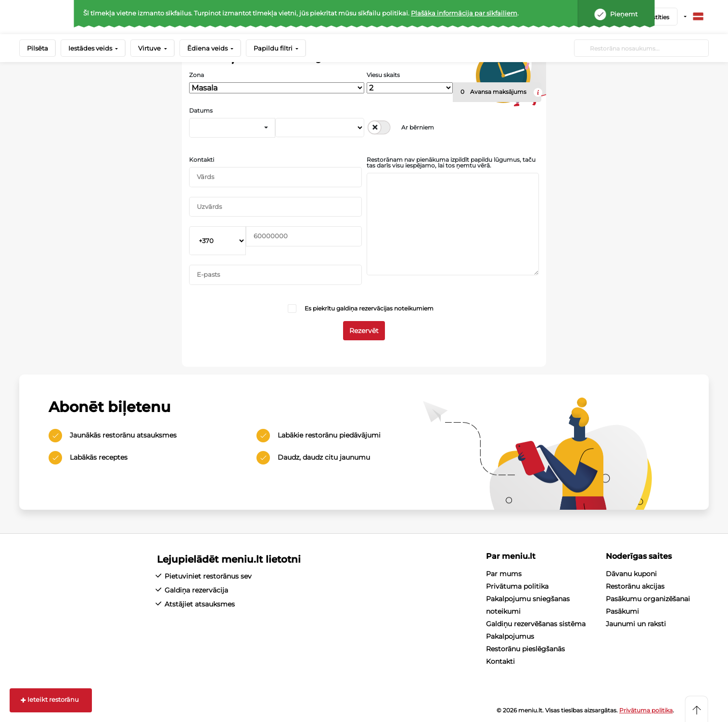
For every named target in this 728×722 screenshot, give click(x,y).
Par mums (504, 574)
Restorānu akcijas (635, 586)
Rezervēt (364, 331)
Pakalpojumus (510, 636)
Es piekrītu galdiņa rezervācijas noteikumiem (369, 308)
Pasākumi (622, 611)
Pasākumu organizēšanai (648, 599)
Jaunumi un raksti (636, 624)
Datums (201, 111)
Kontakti (202, 160)
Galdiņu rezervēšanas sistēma (536, 624)
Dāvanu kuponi (631, 574)
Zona (197, 75)
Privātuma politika (517, 586)
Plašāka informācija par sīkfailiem (464, 13)
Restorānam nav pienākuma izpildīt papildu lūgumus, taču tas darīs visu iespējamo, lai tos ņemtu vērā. (451, 163)
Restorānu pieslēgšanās (525, 649)
